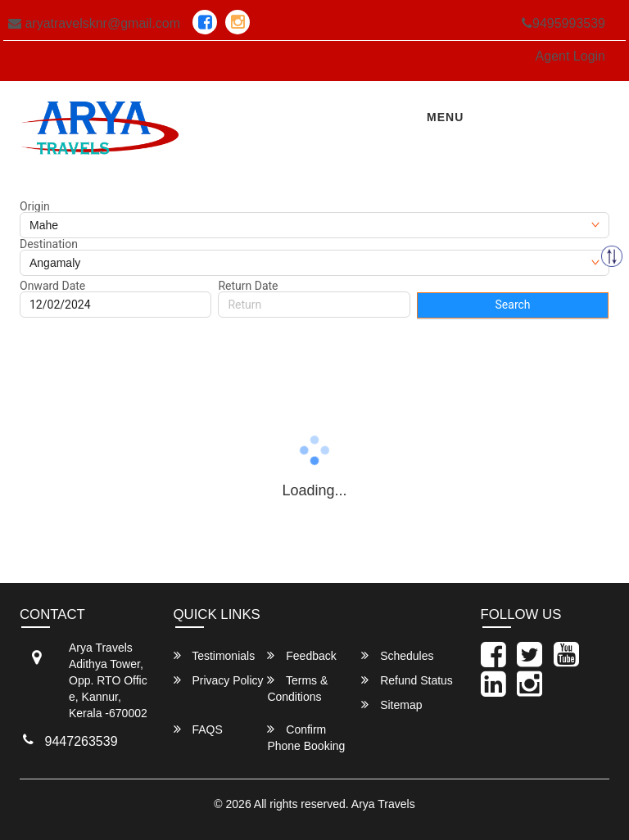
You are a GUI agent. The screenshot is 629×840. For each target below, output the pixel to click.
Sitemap (391, 705)
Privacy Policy (219, 680)
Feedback (301, 655)
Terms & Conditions (297, 688)
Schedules (397, 655)
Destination (49, 244)
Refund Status (407, 680)
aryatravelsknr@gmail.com (94, 23)
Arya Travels (383, 804)
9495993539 (563, 23)
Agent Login (570, 56)
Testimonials (215, 655)
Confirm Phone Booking (306, 737)
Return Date (248, 286)
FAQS (198, 729)
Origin (35, 206)
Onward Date (52, 286)
